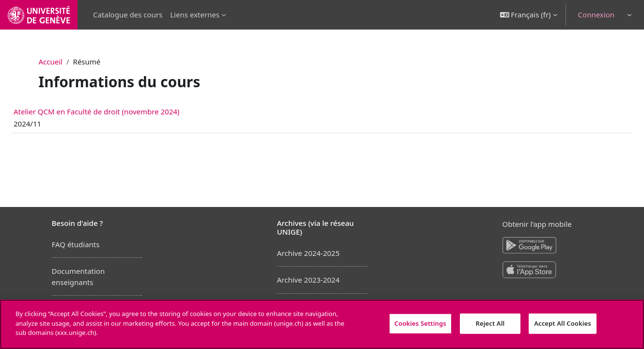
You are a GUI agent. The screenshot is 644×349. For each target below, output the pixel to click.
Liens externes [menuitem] (195, 15)
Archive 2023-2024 (308, 280)
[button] (529, 15)
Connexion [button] (596, 15)
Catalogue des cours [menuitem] (128, 15)
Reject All (490, 323)
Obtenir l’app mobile (537, 224)
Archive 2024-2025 (308, 253)
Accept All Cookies (563, 323)
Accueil (51, 62)
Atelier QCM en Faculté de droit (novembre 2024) (120, 111)
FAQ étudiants (76, 244)
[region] (322, 324)
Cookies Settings (420, 323)
